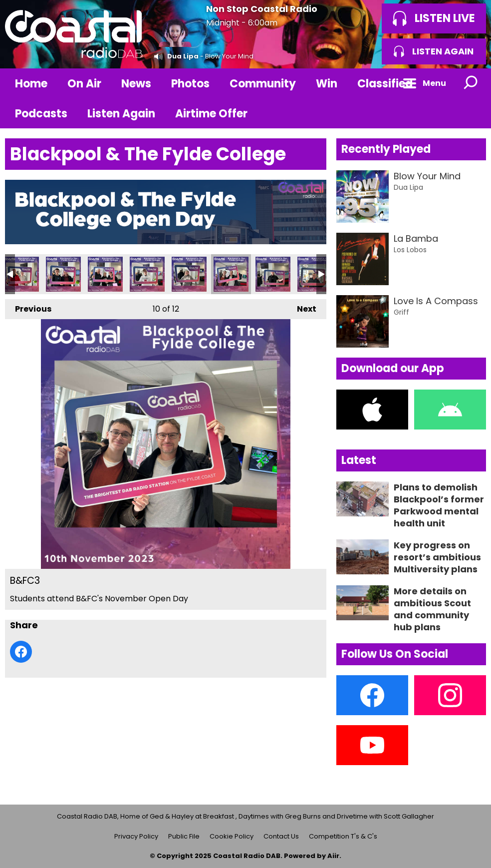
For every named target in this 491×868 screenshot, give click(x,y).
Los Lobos (410, 250)
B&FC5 (147, 274)
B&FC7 (63, 274)
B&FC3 (231, 274)
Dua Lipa (183, 56)
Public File (184, 836)
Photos (190, 84)
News (136, 84)
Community (263, 84)
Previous (28, 307)
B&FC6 (105, 274)
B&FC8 (21, 274)
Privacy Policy (136, 836)
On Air (84, 84)
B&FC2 (273, 274)
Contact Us (281, 836)
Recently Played (386, 149)
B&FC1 (315, 274)
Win (327, 84)
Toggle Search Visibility (471, 83)
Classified (385, 84)
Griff (401, 312)
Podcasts (41, 114)
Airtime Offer (211, 114)
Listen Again (121, 114)
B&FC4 (189, 274)
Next (302, 307)
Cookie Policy (232, 836)
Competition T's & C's (343, 836)
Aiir (333, 856)
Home (31, 84)
